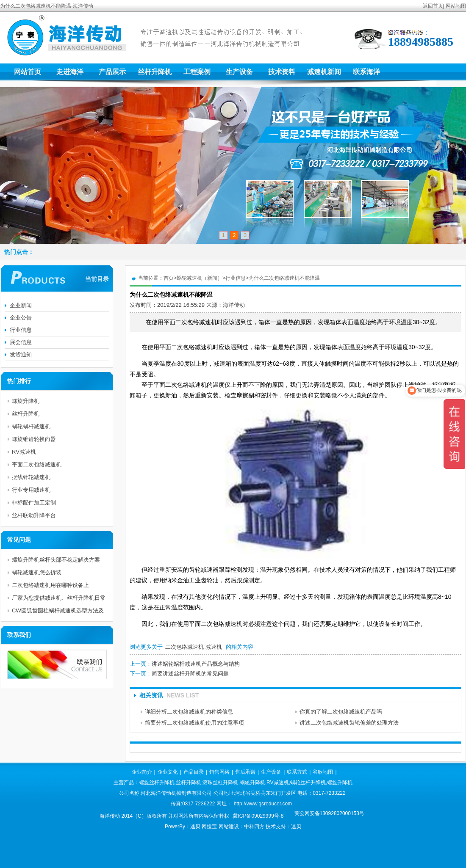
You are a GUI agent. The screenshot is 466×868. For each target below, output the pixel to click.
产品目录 (194, 772)
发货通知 (21, 354)
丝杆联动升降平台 (34, 515)
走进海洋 (70, 72)
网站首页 (28, 72)
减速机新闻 (324, 72)
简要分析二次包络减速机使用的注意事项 (194, 723)
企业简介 (142, 772)
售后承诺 (245, 772)
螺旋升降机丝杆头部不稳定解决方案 (56, 560)
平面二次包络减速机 (37, 464)
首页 (169, 278)
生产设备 (239, 72)
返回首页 (433, 6)
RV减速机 (24, 452)
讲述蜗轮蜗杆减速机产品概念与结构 (196, 664)
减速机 (214, 647)
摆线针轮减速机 (31, 477)
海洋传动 (234, 305)
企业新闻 (21, 305)
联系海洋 (366, 72)
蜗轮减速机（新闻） (200, 278)
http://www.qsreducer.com (263, 804)
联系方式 (297, 772)
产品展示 (112, 72)
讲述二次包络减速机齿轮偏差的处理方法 (349, 723)
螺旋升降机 (26, 401)
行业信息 (236, 278)
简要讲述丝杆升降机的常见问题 (190, 674)
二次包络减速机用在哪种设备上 (50, 585)
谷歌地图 (323, 772)
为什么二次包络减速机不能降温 (284, 278)
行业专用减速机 (31, 490)
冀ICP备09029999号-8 (258, 816)
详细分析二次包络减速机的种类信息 (189, 712)
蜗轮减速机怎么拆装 (37, 572)
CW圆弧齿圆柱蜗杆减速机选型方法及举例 (58, 612)
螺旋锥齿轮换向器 (34, 439)
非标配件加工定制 (34, 503)
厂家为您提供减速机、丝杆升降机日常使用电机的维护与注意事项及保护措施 (59, 599)
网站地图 (456, 6)
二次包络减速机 (184, 647)
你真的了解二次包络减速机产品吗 (341, 712)
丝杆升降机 (155, 72)
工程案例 (197, 72)
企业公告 (21, 318)
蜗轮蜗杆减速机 (31, 426)
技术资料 (282, 72)
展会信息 (21, 342)
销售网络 (219, 772)
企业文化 (168, 772)
